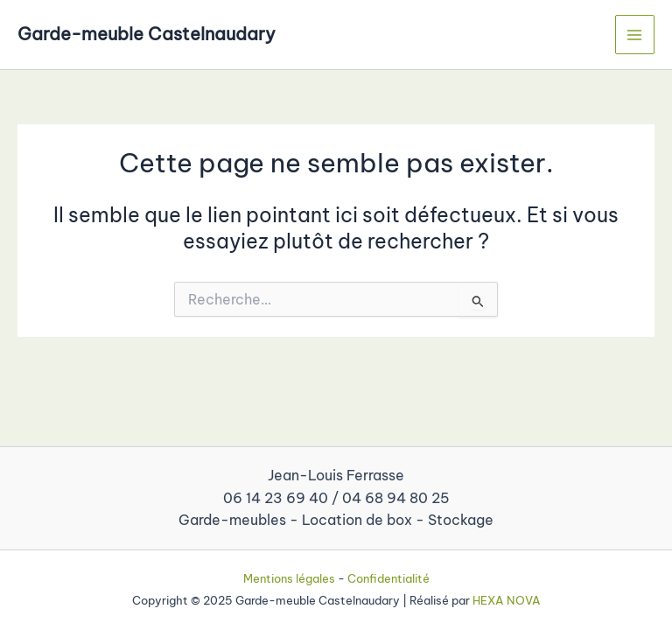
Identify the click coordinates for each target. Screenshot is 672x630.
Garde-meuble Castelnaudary (147, 34)
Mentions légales (289, 578)
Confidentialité (388, 578)
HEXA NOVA (507, 600)
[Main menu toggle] (635, 35)
